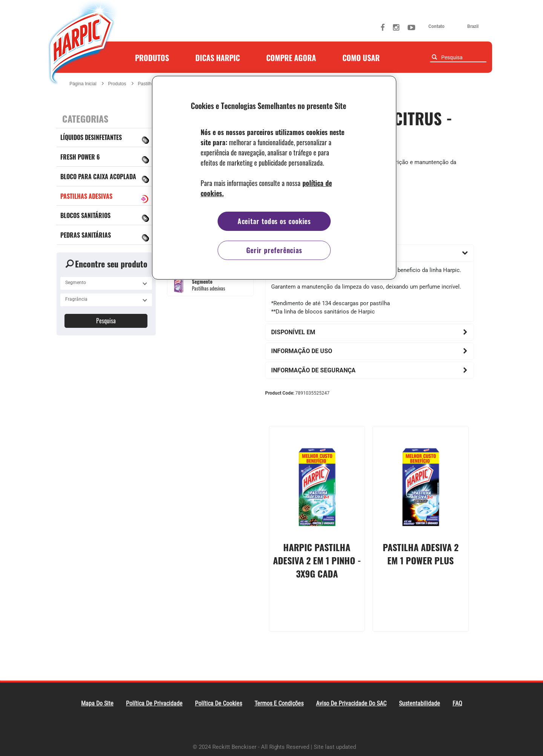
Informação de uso (302, 351)
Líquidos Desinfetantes (105, 139)
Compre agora (291, 58)
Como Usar (361, 58)
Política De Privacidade (154, 703)
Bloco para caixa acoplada (105, 178)
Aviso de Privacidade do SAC (351, 703)
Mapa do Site (97, 703)
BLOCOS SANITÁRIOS (105, 217)
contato (436, 26)
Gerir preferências (274, 250)
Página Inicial (83, 84)
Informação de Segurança (313, 370)
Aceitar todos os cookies (274, 221)
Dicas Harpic (218, 58)
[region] (274, 178)
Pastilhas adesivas (105, 198)
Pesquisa (106, 321)
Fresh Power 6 (105, 158)
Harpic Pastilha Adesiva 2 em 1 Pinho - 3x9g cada (317, 560)
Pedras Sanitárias (105, 237)
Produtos (152, 58)
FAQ (457, 703)
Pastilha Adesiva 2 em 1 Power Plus (421, 554)
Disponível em (293, 332)
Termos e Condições (279, 703)
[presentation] (317, 482)
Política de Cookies (219, 703)
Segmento (202, 282)
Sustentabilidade (420, 703)
